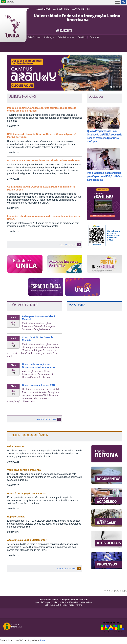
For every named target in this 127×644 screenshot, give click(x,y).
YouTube (58, 30)
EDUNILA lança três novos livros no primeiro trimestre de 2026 (44, 160)
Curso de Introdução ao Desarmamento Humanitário (38, 366)
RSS (89, 9)
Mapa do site (78, 9)
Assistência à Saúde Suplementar (27, 540)
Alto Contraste (61, 9)
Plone (42, 640)
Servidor (82, 37)
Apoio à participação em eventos (26, 493)
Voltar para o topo (117, 591)
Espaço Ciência (16, 517)
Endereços (49, 37)
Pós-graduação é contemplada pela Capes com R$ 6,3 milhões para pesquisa (104, 176)
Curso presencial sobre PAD (38, 385)
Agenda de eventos (46, 419)
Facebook (62, 30)
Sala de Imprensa (66, 37)
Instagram (70, 30)
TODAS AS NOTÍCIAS (67, 245)
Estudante (94, 37)
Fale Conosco (34, 37)
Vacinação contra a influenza (24, 470)
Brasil (10, 2)
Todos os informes (66, 569)
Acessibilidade (43, 9)
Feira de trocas (16, 446)
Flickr (66, 30)
